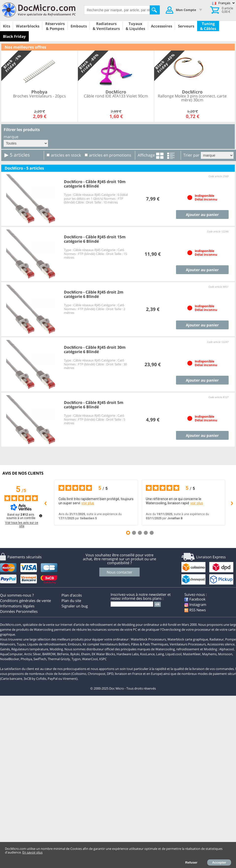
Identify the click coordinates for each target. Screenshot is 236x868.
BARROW (49, 654)
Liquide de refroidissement (47, 644)
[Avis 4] (146, 533)
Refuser (191, 862)
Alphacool (227, 649)
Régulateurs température (30, 649)
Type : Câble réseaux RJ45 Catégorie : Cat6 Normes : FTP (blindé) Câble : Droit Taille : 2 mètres (95, 309)
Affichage (146, 155)
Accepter (219, 862)
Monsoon (225, 654)
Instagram (195, 604)
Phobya (26, 659)
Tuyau (21, 644)
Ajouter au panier (202, 214)
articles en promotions (110, 155)
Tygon (76, 659)
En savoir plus (32, 852)
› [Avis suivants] (232, 502)
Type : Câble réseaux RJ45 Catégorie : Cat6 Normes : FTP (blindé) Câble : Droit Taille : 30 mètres (95, 364)
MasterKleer (192, 654)
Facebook (195, 599)
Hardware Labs (128, 654)
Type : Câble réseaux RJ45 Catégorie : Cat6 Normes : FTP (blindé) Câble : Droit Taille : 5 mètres (95, 419)
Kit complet (91, 644)
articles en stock (66, 155)
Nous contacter (119, 572)
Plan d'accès (72, 595)
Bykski (75, 654)
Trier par (192, 155)
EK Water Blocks (103, 654)
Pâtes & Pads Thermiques (150, 644)
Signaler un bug (75, 606)
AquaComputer (11, 654)
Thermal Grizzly (59, 659)
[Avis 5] (152, 533)
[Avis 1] (128, 533)
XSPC (103, 659)
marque (11, 137)
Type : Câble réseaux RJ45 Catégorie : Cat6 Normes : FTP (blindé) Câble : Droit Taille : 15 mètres (95, 254)
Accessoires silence (221, 644)
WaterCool (90, 659)
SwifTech (40, 659)
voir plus (88, 503)
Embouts (74, 644)
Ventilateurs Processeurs (188, 644)
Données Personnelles (19, 611)
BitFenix (63, 654)
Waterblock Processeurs (148, 639)
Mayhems (209, 654)
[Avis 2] (134, 533)
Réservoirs (8, 644)
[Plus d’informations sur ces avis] (40, 515)
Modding (56, 649)
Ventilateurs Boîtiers (115, 644)
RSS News (195, 610)
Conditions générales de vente (25, 601)
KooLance (147, 654)
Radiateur (217, 639)
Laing (160, 654)
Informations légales (17, 606)
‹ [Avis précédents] (46, 502)
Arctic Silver (32, 654)
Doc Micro (117, 688)
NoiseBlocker (10, 659)
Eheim (86, 654)
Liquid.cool (173, 654)
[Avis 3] (140, 533)
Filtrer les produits (22, 130)
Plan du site (71, 601)
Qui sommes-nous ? (17, 595)
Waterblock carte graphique (188, 639)
